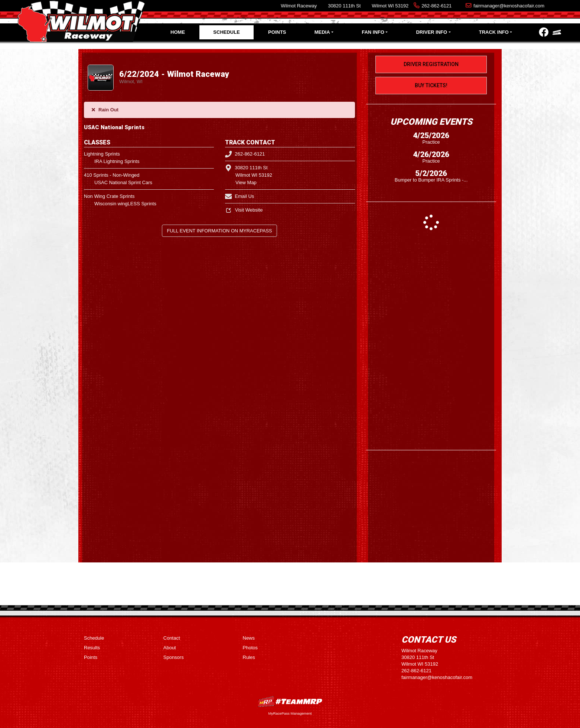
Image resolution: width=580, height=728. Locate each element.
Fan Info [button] (373, 32)
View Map (246, 182)
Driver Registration (431, 64)
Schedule (227, 32)
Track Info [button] (494, 32)
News (249, 638)
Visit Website (244, 210)
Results (92, 648)
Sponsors (174, 657)
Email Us (240, 196)
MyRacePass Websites (290, 701)
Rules (249, 657)
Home (178, 32)
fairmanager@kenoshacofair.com (509, 6)
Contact (172, 638)
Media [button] (322, 32)
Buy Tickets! (431, 85)
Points (277, 32)
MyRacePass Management (290, 713)
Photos (250, 648)
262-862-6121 (436, 6)
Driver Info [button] (431, 32)
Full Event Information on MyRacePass (219, 231)
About (170, 648)
